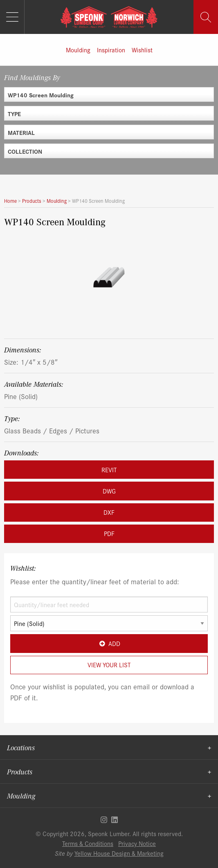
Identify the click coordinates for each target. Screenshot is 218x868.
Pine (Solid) (21, 396)
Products (20, 772)
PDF (109, 533)
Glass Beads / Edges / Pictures (52, 430)
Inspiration (111, 50)
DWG (109, 491)
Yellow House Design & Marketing (119, 853)
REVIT (109, 470)
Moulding (78, 50)
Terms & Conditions (88, 843)
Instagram (104, 820)
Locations (21, 747)
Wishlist (142, 50)
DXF (109, 512)
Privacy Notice (137, 843)
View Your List (109, 665)
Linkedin (115, 820)
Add (109, 643)
